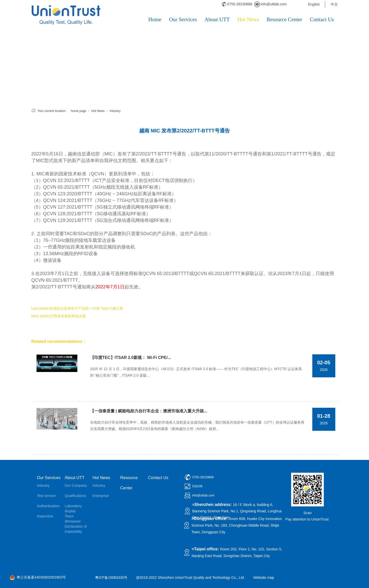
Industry (115, 111)
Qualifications (75, 496)
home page (78, 111)
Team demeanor (73, 519)
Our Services (183, 19)
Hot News (248, 19)
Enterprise (101, 496)
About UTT (217, 19)
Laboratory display (73, 508)
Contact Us (322, 19)
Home (155, 19)
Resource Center (284, 19)
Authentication (48, 506)
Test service (46, 496)
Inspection (45, 516)
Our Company (76, 485)
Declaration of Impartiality (76, 529)
